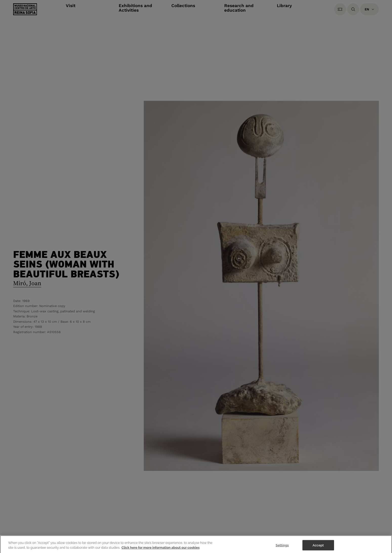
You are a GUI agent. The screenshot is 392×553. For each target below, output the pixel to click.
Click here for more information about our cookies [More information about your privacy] (161, 550)
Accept (318, 548)
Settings (282, 548)
